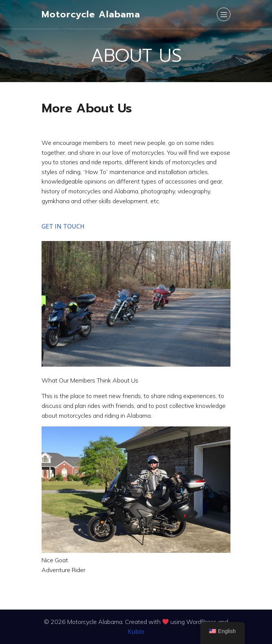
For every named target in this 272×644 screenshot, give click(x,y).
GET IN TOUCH (63, 226)
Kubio (136, 632)
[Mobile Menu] (224, 14)
